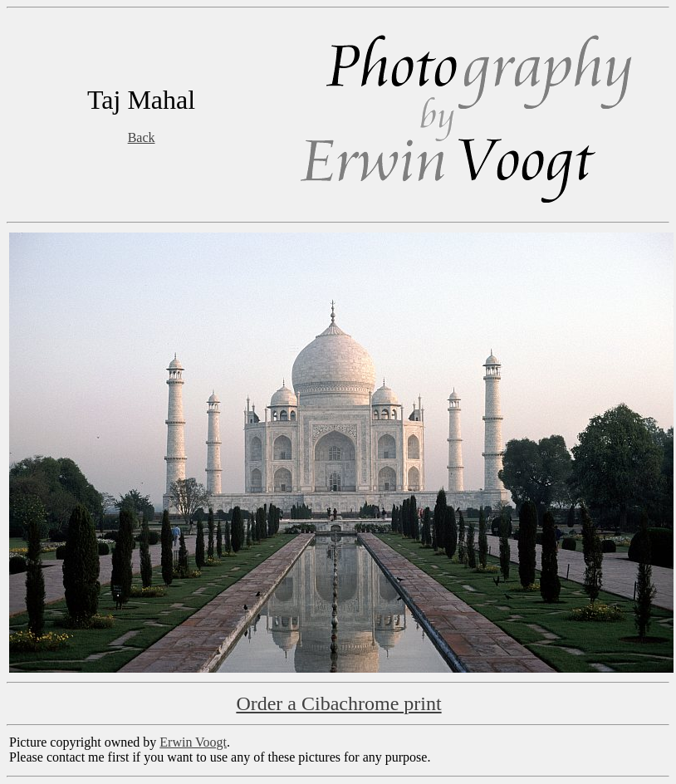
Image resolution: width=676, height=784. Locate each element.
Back (142, 137)
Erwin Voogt (193, 742)
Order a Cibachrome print (338, 703)
